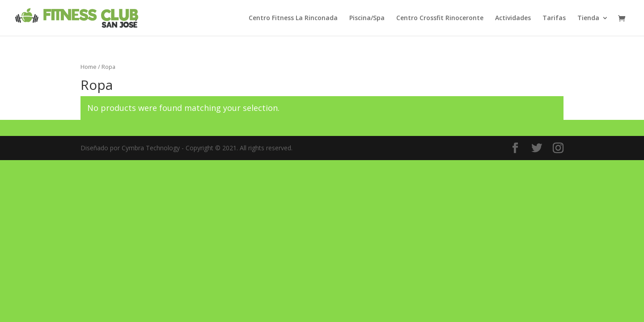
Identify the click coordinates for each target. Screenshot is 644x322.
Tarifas (554, 18)
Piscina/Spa (367, 18)
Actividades (513, 18)
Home (89, 67)
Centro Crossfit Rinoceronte (440, 18)
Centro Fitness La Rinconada (293, 18)
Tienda (588, 18)
